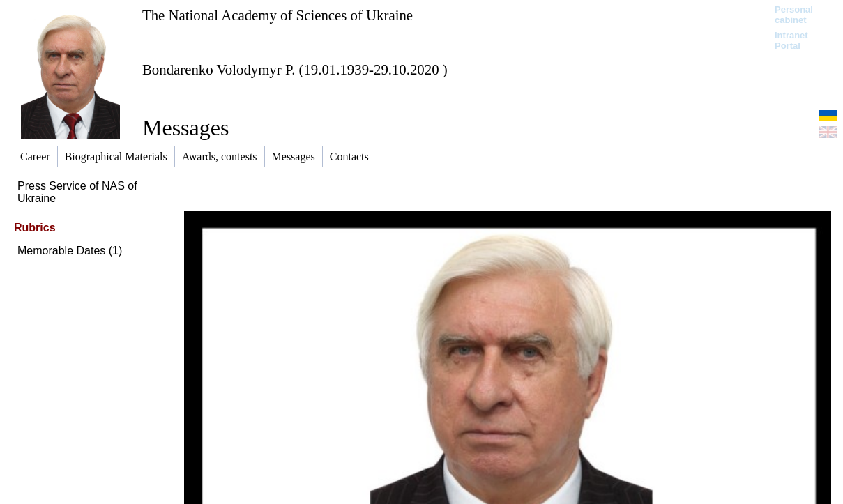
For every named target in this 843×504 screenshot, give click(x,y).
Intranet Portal (791, 40)
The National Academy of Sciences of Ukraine (278, 15)
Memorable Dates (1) (70, 251)
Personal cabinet (794, 15)
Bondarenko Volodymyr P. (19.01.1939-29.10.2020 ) (295, 69)
